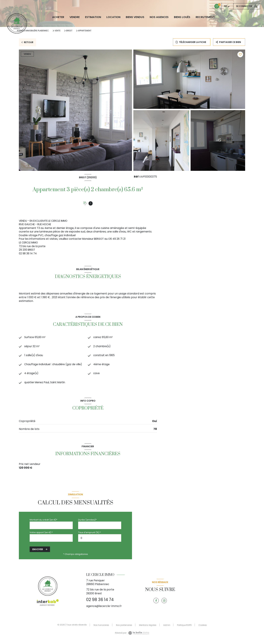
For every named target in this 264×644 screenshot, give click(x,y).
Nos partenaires (124, 627)
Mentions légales (148, 627)
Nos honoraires (101, 627)
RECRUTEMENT (205, 17)
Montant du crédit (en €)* (43, 522)
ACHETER (58, 17)
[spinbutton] (100, 540)
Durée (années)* (87, 522)
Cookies (203, 627)
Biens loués (182, 17)
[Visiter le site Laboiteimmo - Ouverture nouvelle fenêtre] (138, 635)
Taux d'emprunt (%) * (89, 535)
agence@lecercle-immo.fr (104, 608)
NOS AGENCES (159, 17)
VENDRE (75, 17)
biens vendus (135, 17)
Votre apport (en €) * (41, 535)
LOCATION (113, 17)
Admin (167, 627)
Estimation (93, 17)
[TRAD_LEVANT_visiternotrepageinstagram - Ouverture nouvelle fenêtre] (164, 603)
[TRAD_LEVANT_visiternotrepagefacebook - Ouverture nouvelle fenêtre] (156, 603)
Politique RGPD (184, 627)
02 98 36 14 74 (100, 602)
